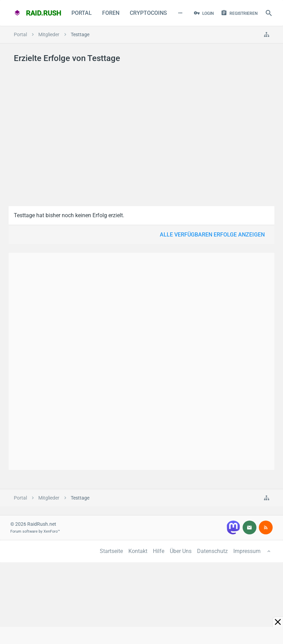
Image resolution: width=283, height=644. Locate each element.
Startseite (111, 551)
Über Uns (181, 551)
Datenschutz (212, 551)
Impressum (247, 551)
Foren (111, 13)
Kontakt (138, 551)
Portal (82, 13)
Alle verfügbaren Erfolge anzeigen (212, 235)
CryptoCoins (148, 13)
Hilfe (159, 551)
